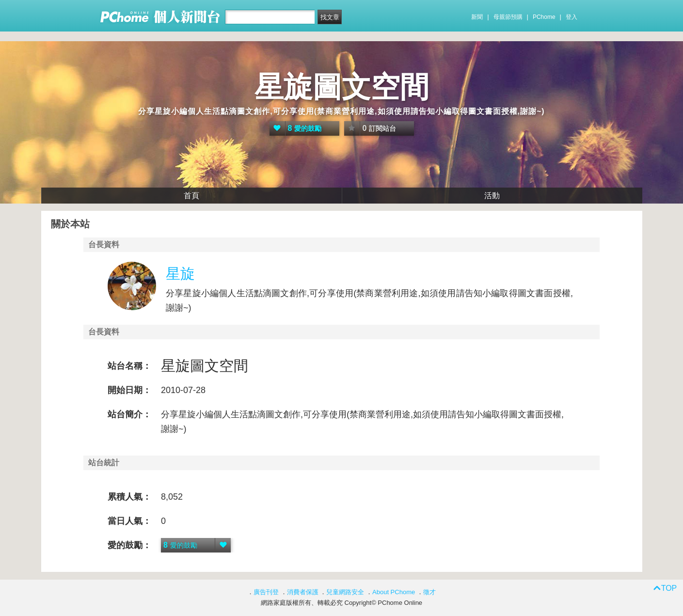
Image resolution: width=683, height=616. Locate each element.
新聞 (477, 17)
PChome (544, 17)
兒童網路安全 (345, 592)
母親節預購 (508, 17)
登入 (572, 17)
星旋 (180, 274)
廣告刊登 (266, 592)
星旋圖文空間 (342, 87)
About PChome (394, 592)
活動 (492, 196)
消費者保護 (303, 592)
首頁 (191, 196)
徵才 (429, 592)
